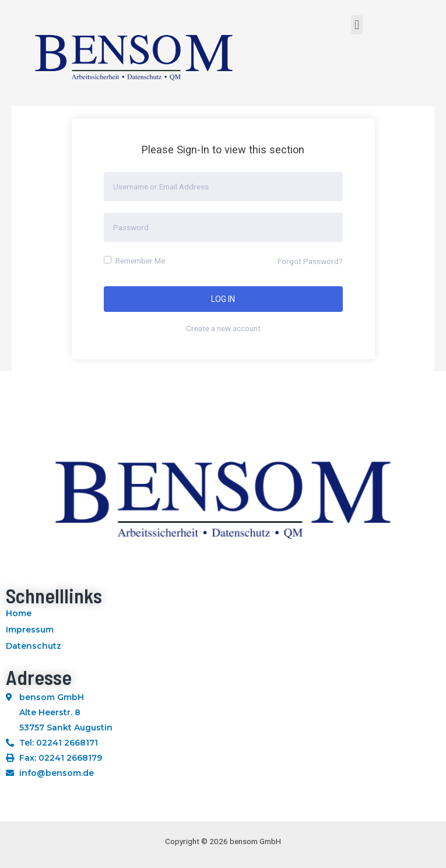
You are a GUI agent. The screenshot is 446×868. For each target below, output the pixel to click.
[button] (357, 25)
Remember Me (134, 261)
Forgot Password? (310, 261)
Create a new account (223, 328)
